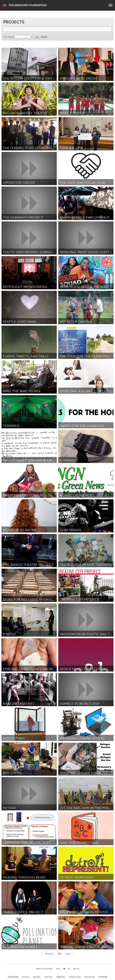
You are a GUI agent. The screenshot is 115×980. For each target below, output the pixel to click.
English (26, 977)
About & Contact (44, 969)
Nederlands (75, 977)
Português (90, 977)
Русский (103, 977)
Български (13, 977)
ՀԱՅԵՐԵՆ (61, 977)
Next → (69, 954)
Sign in (76, 969)
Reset (44, 37)
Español (37, 977)
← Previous (48, 954)
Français (48, 977)
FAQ (58, 969)
